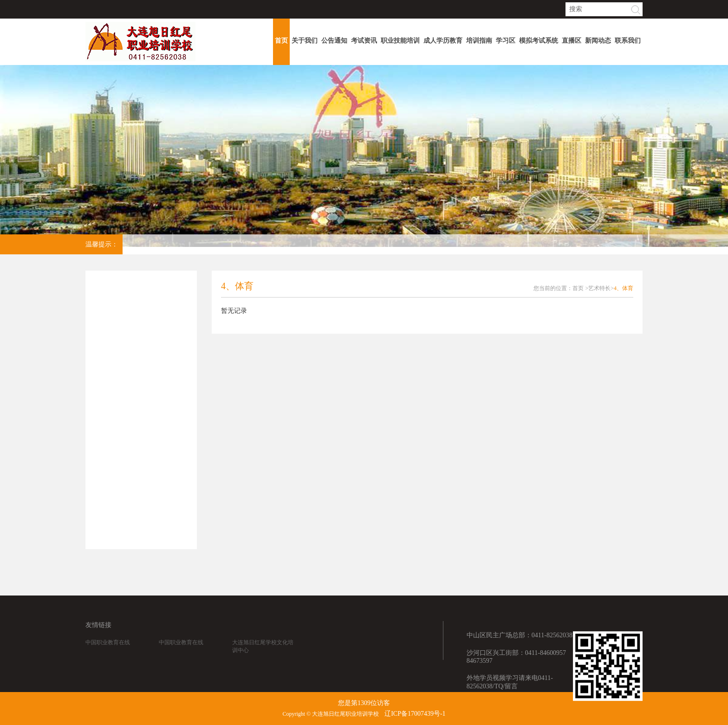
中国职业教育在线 (108, 649)
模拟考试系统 (539, 41)
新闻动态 (598, 41)
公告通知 (334, 41)
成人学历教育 (443, 41)
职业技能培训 (400, 41)
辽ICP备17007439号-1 (415, 714)
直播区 (572, 41)
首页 (281, 41)
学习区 (506, 41)
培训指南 (479, 41)
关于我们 (305, 41)
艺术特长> (601, 288)
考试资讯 (364, 41)
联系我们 (628, 41)
